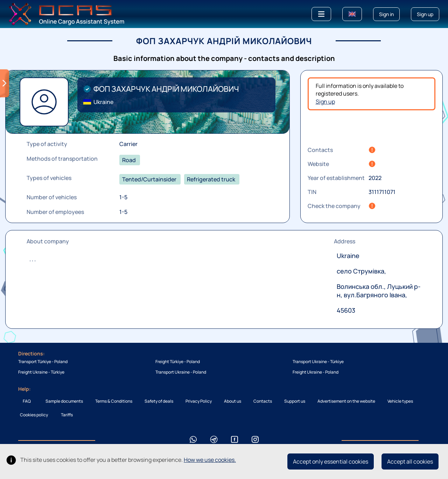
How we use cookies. (210, 460)
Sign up (325, 102)
